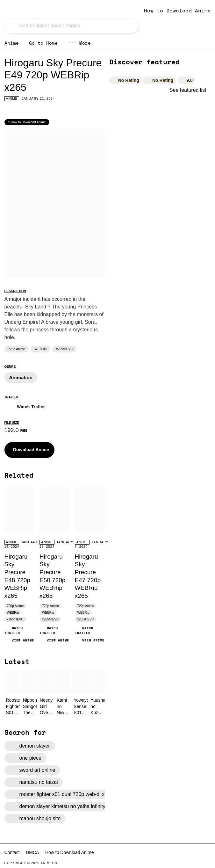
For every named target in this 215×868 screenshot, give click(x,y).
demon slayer (30, 746)
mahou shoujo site (35, 819)
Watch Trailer (25, 406)
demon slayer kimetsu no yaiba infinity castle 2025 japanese (82, 807)
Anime (12, 43)
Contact (12, 852)
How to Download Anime (177, 11)
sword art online (32, 770)
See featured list (190, 90)
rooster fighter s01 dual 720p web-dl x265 (61, 794)
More (79, 43)
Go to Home (43, 43)
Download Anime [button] (27, 450)
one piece (25, 758)
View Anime (19, 640)
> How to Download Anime (27, 122)
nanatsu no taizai (34, 782)
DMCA (32, 852)
